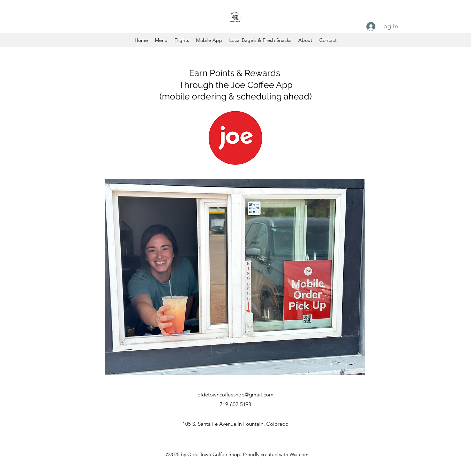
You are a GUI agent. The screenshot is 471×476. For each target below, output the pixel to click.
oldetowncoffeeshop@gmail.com (236, 395)
